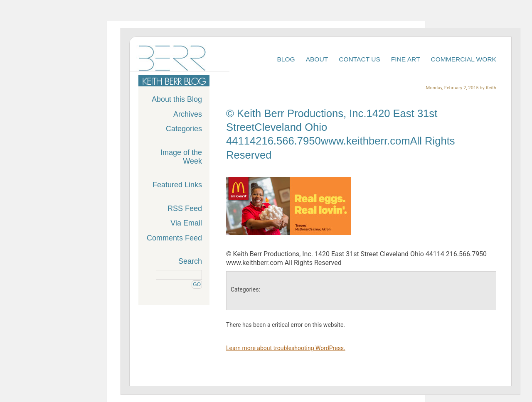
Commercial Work (464, 59)
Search (190, 261)
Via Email (186, 223)
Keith (491, 88)
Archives (188, 114)
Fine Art (406, 59)
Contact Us (360, 59)
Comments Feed (174, 238)
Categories (184, 129)
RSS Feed (185, 208)
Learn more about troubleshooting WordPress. (286, 348)
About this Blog (177, 99)
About (317, 59)
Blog (286, 59)
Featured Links (177, 185)
